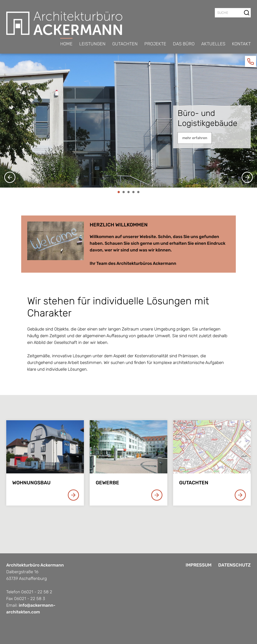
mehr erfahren (195, 138)
